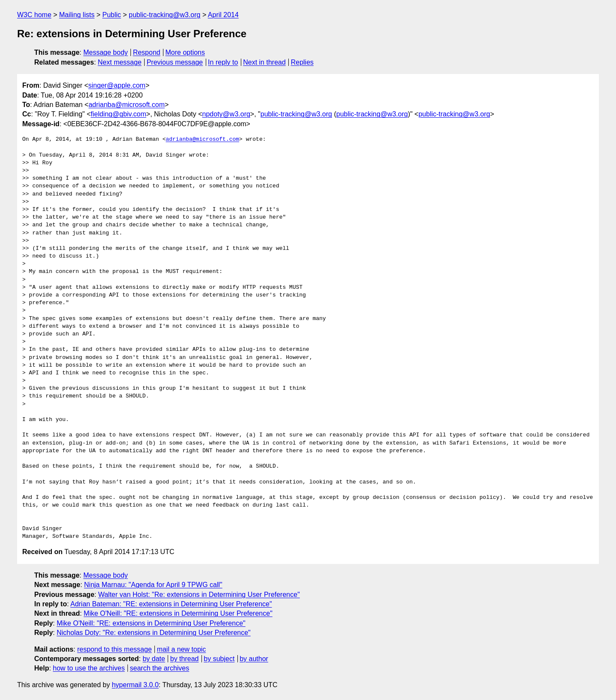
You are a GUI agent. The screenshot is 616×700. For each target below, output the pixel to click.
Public (112, 15)
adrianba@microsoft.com (127, 105)
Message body (106, 52)
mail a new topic (182, 649)
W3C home (34, 15)
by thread (185, 659)
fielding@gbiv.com (118, 114)
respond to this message (114, 649)
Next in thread (264, 62)
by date (154, 659)
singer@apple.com (117, 85)
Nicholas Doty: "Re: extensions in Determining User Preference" (153, 633)
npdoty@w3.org (226, 114)
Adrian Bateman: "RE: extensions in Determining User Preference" (171, 604)
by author (254, 659)
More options (185, 52)
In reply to (223, 62)
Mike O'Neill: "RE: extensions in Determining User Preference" (178, 613)
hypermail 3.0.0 (135, 685)
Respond (147, 52)
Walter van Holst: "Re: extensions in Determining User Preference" (199, 595)
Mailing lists (77, 15)
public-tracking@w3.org (164, 15)
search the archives (160, 668)
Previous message (175, 62)
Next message (120, 62)
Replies (302, 62)
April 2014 (223, 15)
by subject (219, 659)
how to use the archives (89, 668)
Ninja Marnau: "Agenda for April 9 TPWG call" (153, 585)
